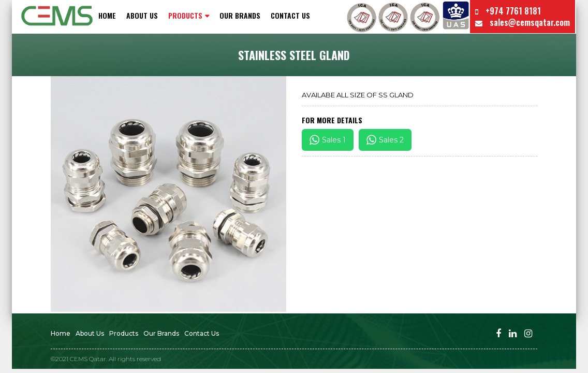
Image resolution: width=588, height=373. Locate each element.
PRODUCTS (185, 16)
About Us (142, 16)
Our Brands (240, 16)
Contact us (290, 16)
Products (124, 333)
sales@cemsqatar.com (523, 22)
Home (107, 16)
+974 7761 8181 (508, 11)
